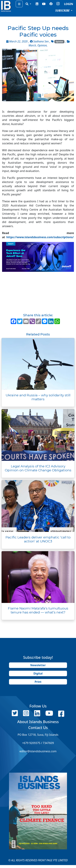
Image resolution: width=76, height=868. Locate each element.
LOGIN (69, 4)
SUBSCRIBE (63, 11)
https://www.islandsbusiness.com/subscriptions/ (40, 237)
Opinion (59, 42)
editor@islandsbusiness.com (38, 751)
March (32, 45)
